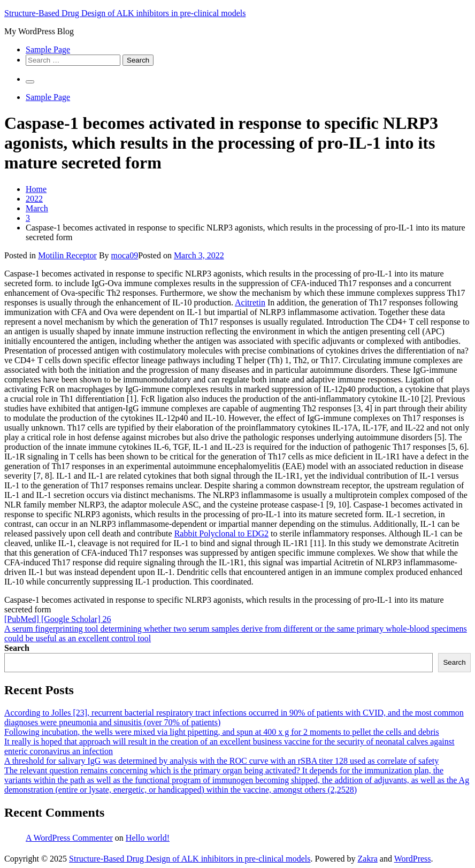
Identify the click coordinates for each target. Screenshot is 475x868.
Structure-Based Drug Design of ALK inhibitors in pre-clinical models (125, 13)
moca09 (125, 255)
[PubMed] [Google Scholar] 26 (58, 619)
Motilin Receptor (67, 255)
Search (17, 648)
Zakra (368, 859)
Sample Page (48, 49)
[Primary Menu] (30, 82)
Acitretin (250, 302)
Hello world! (148, 838)
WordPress (413, 859)
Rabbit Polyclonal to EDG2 (221, 533)
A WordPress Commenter (69, 838)
